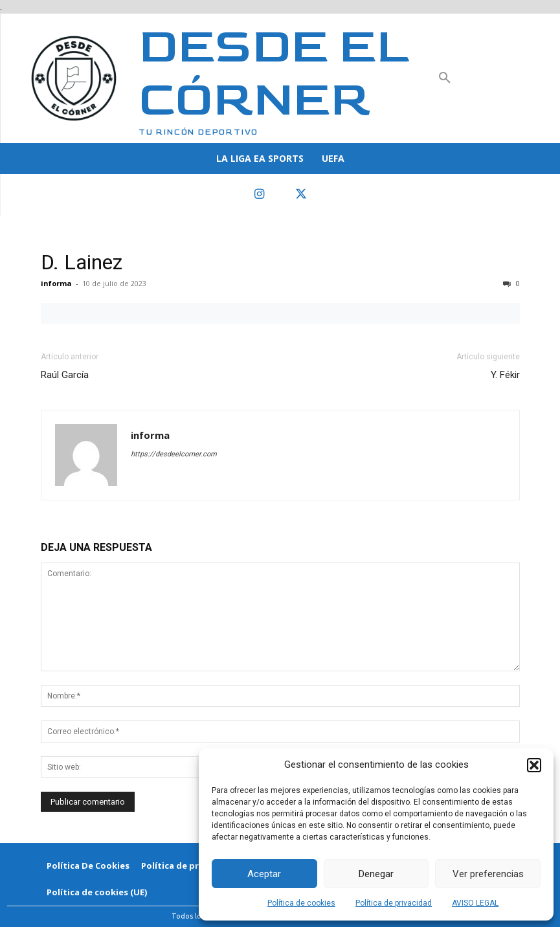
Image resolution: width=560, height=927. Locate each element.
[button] (534, 765)
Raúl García (65, 375)
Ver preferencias (488, 874)
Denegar (376, 874)
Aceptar (264, 874)
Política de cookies (301, 903)
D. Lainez (82, 262)
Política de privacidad (394, 903)
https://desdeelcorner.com (174, 454)
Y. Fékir (505, 375)
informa (56, 283)
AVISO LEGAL (475, 903)
